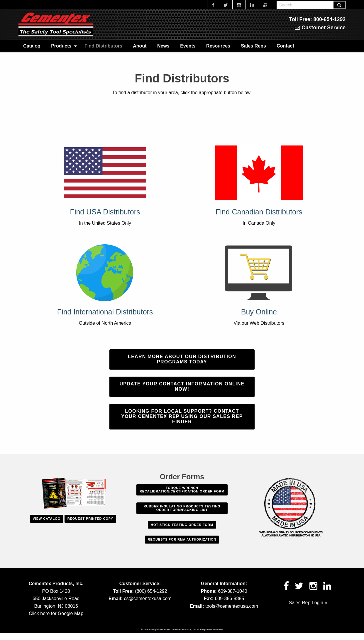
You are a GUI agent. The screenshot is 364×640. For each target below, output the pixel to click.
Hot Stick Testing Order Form (182, 525)
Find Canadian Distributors (259, 212)
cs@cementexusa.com (148, 598)
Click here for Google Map (56, 613)
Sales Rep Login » (308, 603)
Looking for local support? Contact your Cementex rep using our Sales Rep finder (182, 416)
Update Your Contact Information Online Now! (182, 386)
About (140, 46)
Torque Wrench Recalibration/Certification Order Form (182, 490)
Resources (218, 46)
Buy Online (259, 312)
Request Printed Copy (90, 519)
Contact (285, 46)
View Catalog (47, 519)
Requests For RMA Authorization (182, 539)
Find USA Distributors (105, 212)
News (163, 46)
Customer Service (320, 28)
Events (188, 46)
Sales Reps (253, 46)
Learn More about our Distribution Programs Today (182, 359)
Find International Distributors (105, 312)
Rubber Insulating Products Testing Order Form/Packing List (182, 508)
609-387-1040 (233, 591)
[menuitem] (32, 46)
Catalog (32, 46)
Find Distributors (103, 46)
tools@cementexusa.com (232, 606)
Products (61, 46)
